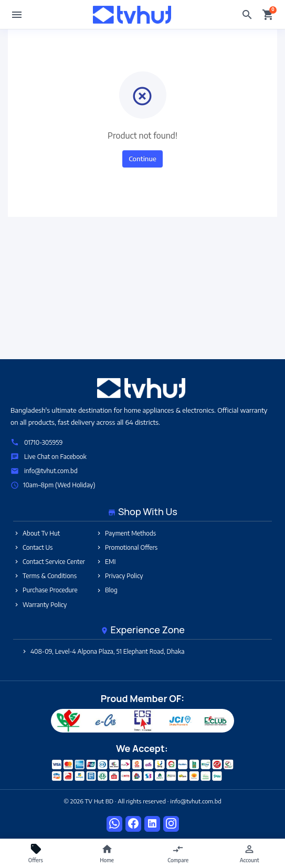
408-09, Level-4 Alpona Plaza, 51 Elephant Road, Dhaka (103, 651)
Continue (142, 159)
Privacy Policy (119, 576)
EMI (106, 562)
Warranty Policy (40, 605)
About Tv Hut (36, 533)
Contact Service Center (49, 562)
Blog (107, 590)
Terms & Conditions (45, 576)
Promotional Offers (126, 547)
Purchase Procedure (45, 590)
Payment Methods (126, 533)
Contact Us (33, 547)
